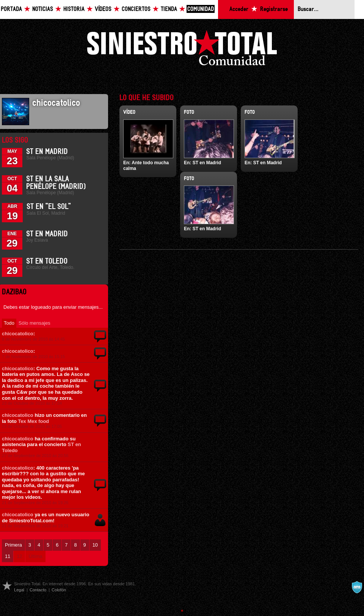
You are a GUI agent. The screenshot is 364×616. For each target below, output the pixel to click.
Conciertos (136, 9)
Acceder (239, 9)
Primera (13, 545)
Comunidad (201, 9)
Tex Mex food (33, 421)
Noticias (43, 9)
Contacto (38, 590)
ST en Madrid (47, 152)
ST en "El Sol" (49, 207)
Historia (74, 9)
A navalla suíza (357, 587)
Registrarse (274, 9)
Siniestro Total (182, 50)
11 (8, 556)
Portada (11, 9)
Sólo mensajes (35, 323)
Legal (19, 590)
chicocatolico (18, 334)
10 (95, 545)
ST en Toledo (47, 261)
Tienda (169, 9)
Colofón (59, 590)
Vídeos (103, 9)
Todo (9, 323)
